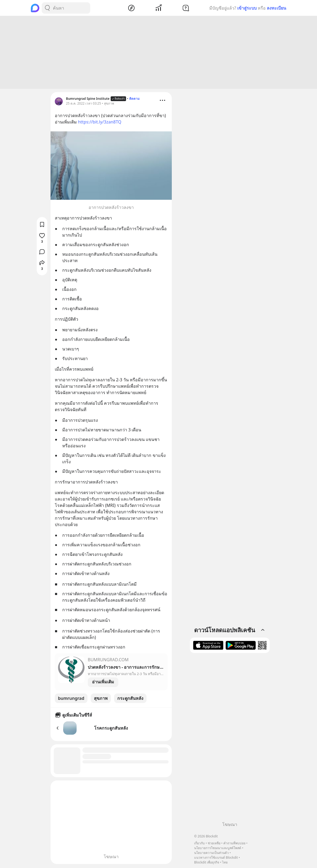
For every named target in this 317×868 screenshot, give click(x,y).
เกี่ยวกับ (199, 843)
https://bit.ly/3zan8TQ (100, 123)
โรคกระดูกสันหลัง (111, 729)
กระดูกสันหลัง (130, 699)
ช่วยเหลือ (214, 843)
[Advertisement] (158, 53)
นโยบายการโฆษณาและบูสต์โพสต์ (218, 848)
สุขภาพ (101, 699)
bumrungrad (71, 699)
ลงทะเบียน (276, 8)
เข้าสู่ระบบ (247, 8)
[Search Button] (47, 8)
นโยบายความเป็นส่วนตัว (211, 853)
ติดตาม (134, 99)
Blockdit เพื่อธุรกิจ (207, 862)
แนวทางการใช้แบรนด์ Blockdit (216, 857)
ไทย (225, 862)
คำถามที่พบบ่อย (234, 843)
